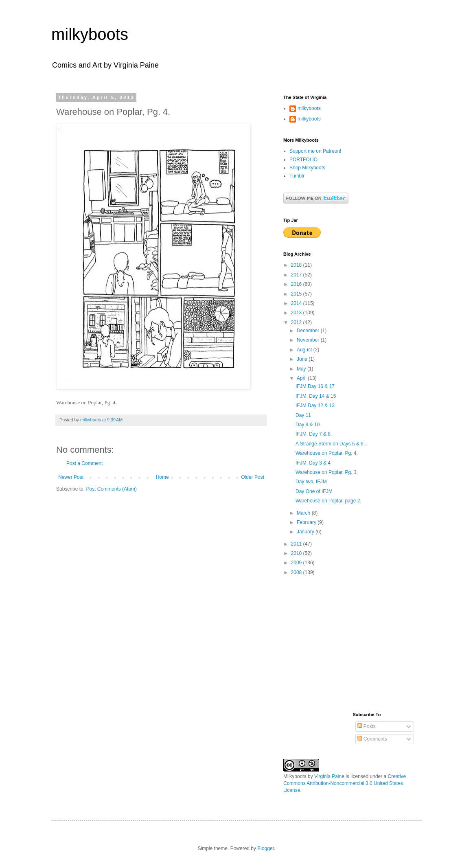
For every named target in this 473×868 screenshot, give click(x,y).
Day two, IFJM (311, 482)
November (309, 340)
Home (162, 477)
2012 (297, 322)
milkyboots (90, 34)
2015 (297, 294)
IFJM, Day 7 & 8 (313, 434)
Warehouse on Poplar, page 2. (328, 501)
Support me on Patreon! (315, 151)
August (305, 350)
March (304, 513)
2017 (297, 275)
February (307, 522)
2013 (297, 313)
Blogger (266, 848)
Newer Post (71, 477)
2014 (297, 303)
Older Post (253, 477)
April (302, 378)
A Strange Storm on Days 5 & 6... (332, 444)
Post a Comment (84, 463)
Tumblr (297, 176)
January (306, 532)
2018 (297, 265)
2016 (297, 284)
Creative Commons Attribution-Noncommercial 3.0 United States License (345, 783)
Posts (367, 726)
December (309, 331)
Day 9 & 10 (308, 425)
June (303, 359)
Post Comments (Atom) (111, 489)
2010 (297, 553)
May (302, 369)
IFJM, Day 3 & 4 (313, 463)
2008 (297, 572)
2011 (297, 544)
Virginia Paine (329, 776)
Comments (372, 739)
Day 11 (303, 415)
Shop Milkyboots (307, 168)
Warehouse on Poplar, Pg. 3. (327, 472)
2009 (297, 563)
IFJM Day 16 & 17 (315, 386)
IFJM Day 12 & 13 (315, 406)
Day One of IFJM (314, 491)
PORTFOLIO (303, 160)
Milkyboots (295, 776)
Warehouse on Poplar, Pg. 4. (327, 453)
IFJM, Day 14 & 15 (316, 396)
